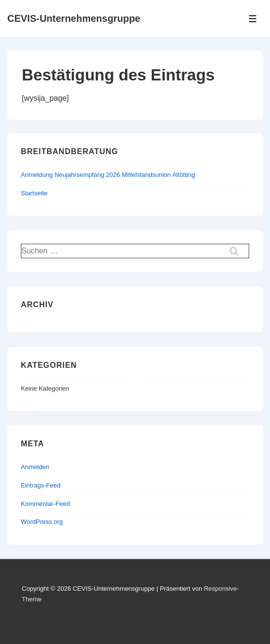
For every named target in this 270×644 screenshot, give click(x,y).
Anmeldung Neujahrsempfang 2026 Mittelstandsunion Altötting (108, 175)
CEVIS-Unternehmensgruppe (74, 18)
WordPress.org (42, 522)
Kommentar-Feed (45, 504)
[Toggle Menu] (253, 19)
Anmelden (35, 467)
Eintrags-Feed (41, 485)
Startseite (34, 193)
